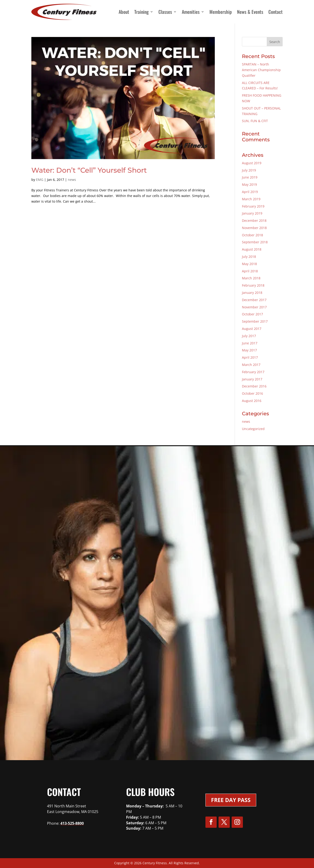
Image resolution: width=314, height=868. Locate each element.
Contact (276, 12)
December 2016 (254, 386)
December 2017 (254, 300)
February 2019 (253, 206)
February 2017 (253, 372)
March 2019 (251, 199)
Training (141, 12)
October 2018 (252, 235)
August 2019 (252, 163)
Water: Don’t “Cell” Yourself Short (89, 170)
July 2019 (249, 170)
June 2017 (250, 343)
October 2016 (252, 393)
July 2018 (249, 257)
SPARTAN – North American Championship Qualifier (261, 70)
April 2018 (250, 271)
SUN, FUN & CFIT (255, 121)
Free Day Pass (231, 800)
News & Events (250, 12)
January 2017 (252, 379)
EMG (40, 180)
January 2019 (252, 213)
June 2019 (250, 177)
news (72, 180)
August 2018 (252, 249)
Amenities (191, 12)
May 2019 (249, 184)
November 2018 (254, 228)
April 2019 (250, 192)
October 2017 (252, 314)
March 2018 (251, 278)
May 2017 (249, 350)
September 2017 (255, 321)
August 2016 (252, 401)
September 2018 (255, 242)
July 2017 (249, 336)
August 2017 (252, 329)
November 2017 (254, 307)
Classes (165, 12)
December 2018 (254, 221)
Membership (221, 12)
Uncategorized (253, 429)
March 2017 (251, 365)
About (124, 12)
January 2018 (252, 293)
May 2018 (249, 264)
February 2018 (253, 285)
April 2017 (250, 357)
